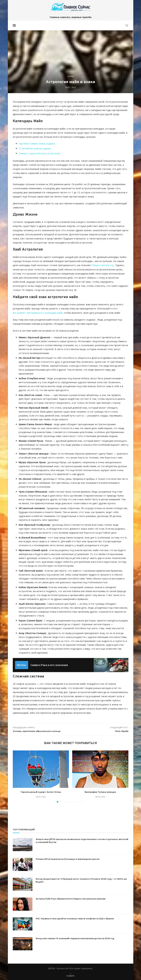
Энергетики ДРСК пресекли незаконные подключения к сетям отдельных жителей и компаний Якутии (82, 841)
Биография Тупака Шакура (100, 792)
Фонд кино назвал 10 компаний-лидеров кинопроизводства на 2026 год (75, 939)
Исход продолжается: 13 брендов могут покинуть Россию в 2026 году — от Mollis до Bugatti (81, 881)
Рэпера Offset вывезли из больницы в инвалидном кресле (68, 859)
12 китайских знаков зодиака (35, 148)
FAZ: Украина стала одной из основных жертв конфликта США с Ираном (75, 919)
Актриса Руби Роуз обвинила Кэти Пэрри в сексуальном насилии (71, 899)
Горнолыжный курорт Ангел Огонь (41, 792)
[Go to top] (70, 976)
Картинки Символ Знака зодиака (37, 144)
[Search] (127, 25)
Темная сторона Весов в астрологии (39, 153)
